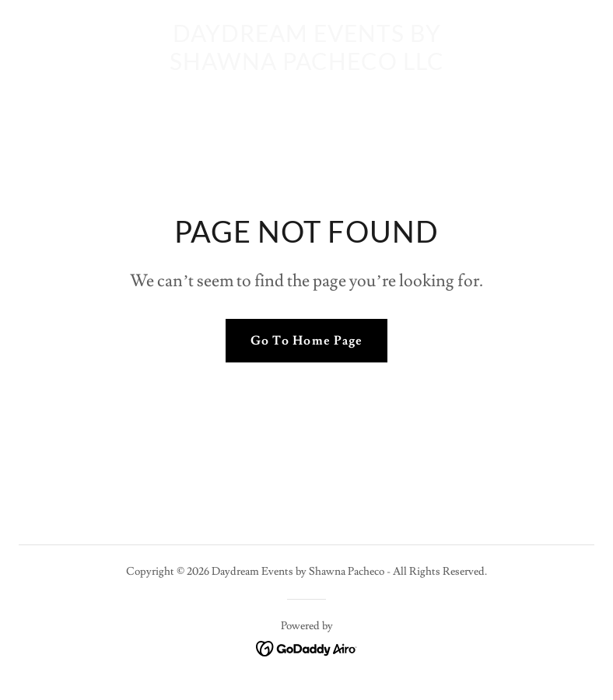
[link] (307, 66)
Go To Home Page (306, 341)
